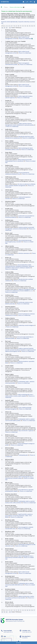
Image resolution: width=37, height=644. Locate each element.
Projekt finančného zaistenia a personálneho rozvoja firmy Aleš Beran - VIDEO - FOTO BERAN (19, 516)
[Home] (23, 2)
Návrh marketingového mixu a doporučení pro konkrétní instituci (19, 477)
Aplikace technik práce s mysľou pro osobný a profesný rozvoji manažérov (20, 597)
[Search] (27, 2)
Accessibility (25, 638)
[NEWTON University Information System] (5, 2)
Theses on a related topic (25, 39)
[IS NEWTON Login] (34, 2)
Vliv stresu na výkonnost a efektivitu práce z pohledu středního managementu (20, 185)
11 (21, 26)
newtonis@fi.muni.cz (8, 632)
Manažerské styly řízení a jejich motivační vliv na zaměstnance (19, 137)
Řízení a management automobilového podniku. (17, 64)
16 (32, 26)
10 (18, 26)
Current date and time (27, 632)
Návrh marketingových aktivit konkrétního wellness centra (19, 149)
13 (25, 26)
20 (7, 28)
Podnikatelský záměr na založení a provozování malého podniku (20, 420)
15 (30, 26)
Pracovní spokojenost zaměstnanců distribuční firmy (17, 173)
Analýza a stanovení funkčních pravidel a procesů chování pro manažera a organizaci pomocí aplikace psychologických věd (20, 350)
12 (23, 26)
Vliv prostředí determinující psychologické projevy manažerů (18, 241)
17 (34, 26)
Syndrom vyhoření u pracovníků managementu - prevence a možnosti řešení (20, 228)
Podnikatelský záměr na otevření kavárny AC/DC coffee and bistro (20, 502)
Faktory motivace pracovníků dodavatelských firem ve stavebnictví (18, 160)
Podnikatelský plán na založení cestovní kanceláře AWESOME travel (19, 584)
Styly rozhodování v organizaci (26, 431)
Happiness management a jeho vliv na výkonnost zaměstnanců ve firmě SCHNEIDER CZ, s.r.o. (20, 290)
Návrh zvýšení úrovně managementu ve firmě (17, 38)
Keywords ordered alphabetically (9, 22)
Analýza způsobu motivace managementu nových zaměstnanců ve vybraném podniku (20, 124)
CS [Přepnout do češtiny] (31, 2)
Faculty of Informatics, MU (19, 621)
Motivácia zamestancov (24, 253)
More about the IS (26, 636)
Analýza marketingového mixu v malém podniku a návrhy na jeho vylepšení (19, 395)
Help (5, 636)
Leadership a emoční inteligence (26, 325)
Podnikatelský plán (23, 455)
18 (2, 28)
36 (10, 28)
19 (4, 28)
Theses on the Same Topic (16, 7)
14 (27, 26)
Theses (6, 7)
